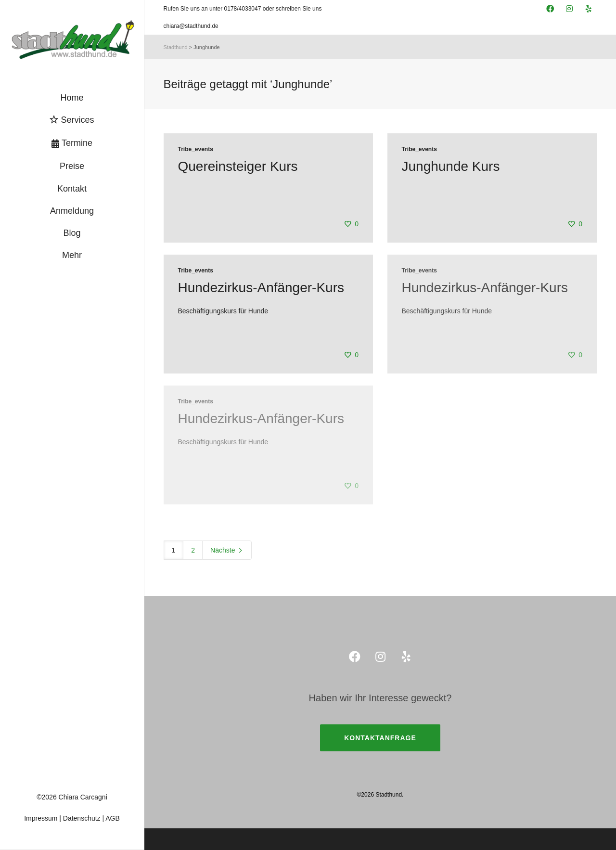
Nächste (227, 550)
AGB (113, 818)
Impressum (41, 818)
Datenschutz (82, 818)
